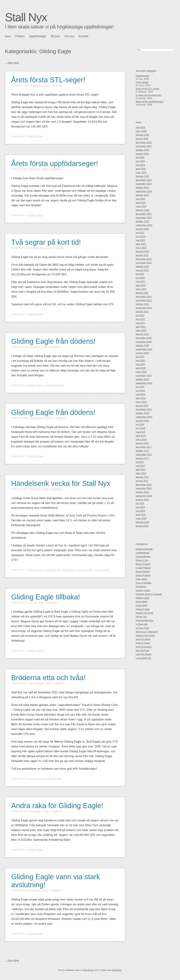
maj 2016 (141, 511)
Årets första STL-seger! (48, 80)
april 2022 (141, 285)
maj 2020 (141, 364)
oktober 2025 (142, 150)
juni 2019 (140, 391)
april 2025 (141, 169)
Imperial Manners (145, 620)
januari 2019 (142, 406)
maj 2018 (141, 432)
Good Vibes (142, 602)
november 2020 (144, 342)
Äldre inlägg (12, 63)
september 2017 (144, 454)
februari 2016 (142, 522)
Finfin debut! (142, 82)
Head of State (85, 570)
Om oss (69, 36)
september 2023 (144, 225)
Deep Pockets (143, 572)
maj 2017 (141, 466)
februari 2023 (142, 251)
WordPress (89, 970)
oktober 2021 (142, 304)
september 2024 (144, 191)
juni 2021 (140, 319)
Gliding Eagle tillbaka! (46, 597)
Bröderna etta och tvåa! (49, 678)
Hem (8, 36)
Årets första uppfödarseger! (55, 163)
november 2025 (144, 146)
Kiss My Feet (142, 650)
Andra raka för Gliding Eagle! (57, 806)
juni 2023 (140, 236)
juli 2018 (140, 424)
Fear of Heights (144, 583)
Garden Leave (36, 570)
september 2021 (144, 308)
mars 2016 (141, 518)
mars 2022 (141, 289)
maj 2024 (141, 199)
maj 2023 (141, 240)
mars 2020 (141, 372)
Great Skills (69, 570)
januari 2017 (142, 481)
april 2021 (141, 327)
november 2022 (144, 263)
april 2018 (141, 436)
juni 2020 (140, 360)
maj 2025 (141, 165)
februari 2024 (142, 210)
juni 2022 (140, 278)
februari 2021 (142, 334)
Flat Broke (141, 587)
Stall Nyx (26, 17)
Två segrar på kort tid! (46, 242)
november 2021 (144, 300)
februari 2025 (142, 176)
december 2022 (144, 259)
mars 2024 (141, 206)
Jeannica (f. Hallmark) (147, 632)
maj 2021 (141, 323)
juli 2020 (140, 357)
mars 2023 (141, 248)
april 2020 (141, 368)
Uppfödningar (38, 36)
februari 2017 (142, 477)
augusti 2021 (142, 312)
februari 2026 (142, 135)
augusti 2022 (142, 270)
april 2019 (141, 398)
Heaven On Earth (145, 613)
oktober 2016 (142, 492)
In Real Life (142, 624)
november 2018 (144, 409)
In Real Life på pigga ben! (149, 95)
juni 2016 (140, 507)
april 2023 (141, 244)
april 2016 (141, 515)
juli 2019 (140, 387)
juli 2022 (140, 274)
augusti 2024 (142, 195)
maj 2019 (141, 394)
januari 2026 (142, 139)
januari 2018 (142, 443)
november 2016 (144, 488)
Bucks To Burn (143, 564)
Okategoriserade (54, 385)
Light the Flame (144, 654)
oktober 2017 (142, 451)
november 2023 (144, 218)
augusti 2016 (142, 500)
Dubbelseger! (143, 76)
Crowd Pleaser (143, 568)
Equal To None (36, 779)
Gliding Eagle (35, 136)
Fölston (20, 36)
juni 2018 (140, 428)
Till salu (55, 36)
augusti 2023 (142, 229)
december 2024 (144, 180)
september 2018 (144, 417)
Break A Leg (142, 560)
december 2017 (144, 447)
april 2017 (141, 470)
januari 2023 (142, 255)
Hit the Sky (141, 617)
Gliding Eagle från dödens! (53, 341)
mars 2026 (141, 131)
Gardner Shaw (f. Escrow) (149, 594)
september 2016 (144, 496)
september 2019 (144, 383)
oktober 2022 (142, 266)
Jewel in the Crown (145, 635)
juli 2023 (140, 233)
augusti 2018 (142, 421)
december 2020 (144, 338)
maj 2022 (141, 282)
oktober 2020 (142, 345)
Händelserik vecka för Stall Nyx (61, 483)
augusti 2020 (142, 353)
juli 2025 (140, 157)
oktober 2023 (142, 221)
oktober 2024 (142, 188)
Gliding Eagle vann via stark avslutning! (56, 881)
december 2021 (144, 297)
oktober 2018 (142, 413)
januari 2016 (142, 526)
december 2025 (144, 142)
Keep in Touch (143, 643)
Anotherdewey (143, 557)
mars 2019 (141, 402)
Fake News (141, 579)
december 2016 (144, 485)
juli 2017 (140, 462)
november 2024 (144, 184)
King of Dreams (144, 647)
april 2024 (141, 203)
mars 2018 (141, 439)
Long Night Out (143, 658)
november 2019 (144, 376)
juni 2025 (140, 161)
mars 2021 (141, 330)
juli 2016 (140, 503)
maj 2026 (141, 127)
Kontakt (83, 36)
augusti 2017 (142, 458)
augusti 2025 (142, 154)
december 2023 (144, 214)
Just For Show (143, 639)
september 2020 (144, 349)
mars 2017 (141, 473)
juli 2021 (140, 315)
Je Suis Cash (102, 570)
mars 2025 (141, 172)
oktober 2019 (142, 379)
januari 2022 (142, 293)
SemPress (117, 970)
